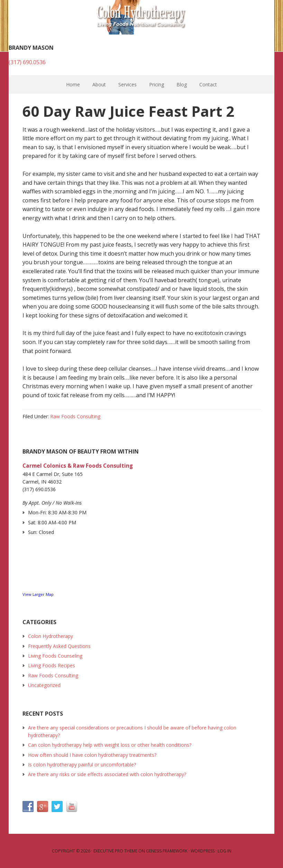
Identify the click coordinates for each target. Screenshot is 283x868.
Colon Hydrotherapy (51, 636)
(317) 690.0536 (27, 62)
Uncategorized (44, 685)
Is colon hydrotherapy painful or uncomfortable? (82, 765)
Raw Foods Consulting (75, 416)
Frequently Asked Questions (59, 646)
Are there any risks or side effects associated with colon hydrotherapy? (107, 774)
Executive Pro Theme (115, 851)
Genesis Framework (167, 851)
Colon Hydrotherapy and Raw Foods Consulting (141, 17)
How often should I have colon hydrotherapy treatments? (92, 755)
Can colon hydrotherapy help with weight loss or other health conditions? (110, 745)
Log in (225, 851)
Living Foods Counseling (55, 656)
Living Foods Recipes (52, 665)
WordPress (203, 851)
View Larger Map (38, 594)
